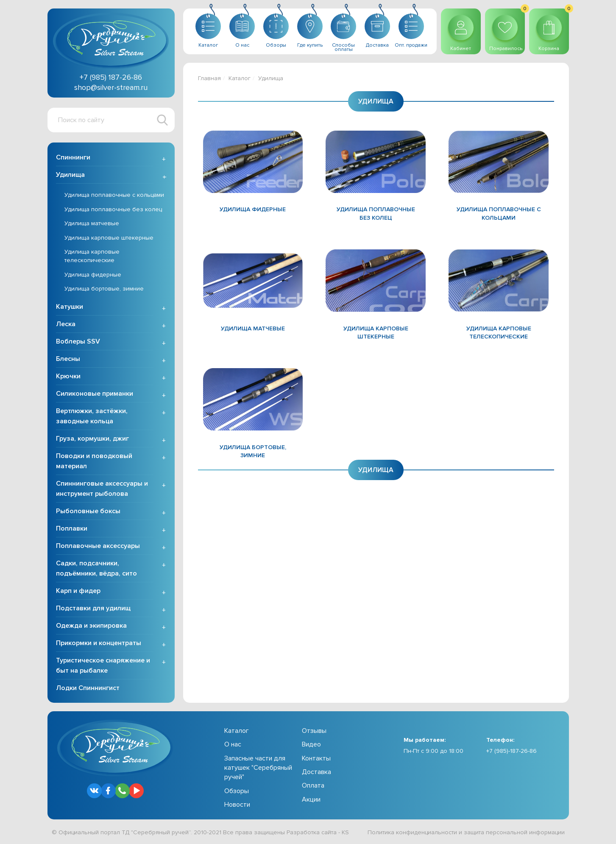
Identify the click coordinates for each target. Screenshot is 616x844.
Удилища (70, 175)
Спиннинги (73, 157)
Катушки (70, 307)
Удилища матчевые (92, 223)
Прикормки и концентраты (99, 643)
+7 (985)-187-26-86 (511, 751)
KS (345, 832)
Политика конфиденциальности (412, 832)
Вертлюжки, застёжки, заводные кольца (92, 416)
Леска (66, 324)
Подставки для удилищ (93, 608)
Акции (311, 799)
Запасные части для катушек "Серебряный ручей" (258, 768)
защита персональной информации (514, 832)
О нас (233, 744)
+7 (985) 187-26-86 (111, 77)
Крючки (68, 376)
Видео (311, 744)
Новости (237, 805)
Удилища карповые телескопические (92, 256)
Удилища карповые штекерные (109, 238)
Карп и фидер (78, 591)
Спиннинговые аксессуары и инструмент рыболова (102, 489)
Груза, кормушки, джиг (92, 439)
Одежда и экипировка (91, 626)
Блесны (68, 359)
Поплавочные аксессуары (98, 546)
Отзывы (314, 731)
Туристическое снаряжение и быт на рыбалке (103, 665)
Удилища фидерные (93, 275)
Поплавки (72, 528)
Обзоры (237, 791)
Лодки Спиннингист (88, 688)
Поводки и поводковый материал (94, 461)
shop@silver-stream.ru (111, 87)
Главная (209, 78)
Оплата (313, 785)
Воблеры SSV (78, 341)
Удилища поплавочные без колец (113, 209)
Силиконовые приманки (95, 394)
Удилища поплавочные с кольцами (114, 195)
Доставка (316, 772)
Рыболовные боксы (88, 511)
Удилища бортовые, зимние (104, 289)
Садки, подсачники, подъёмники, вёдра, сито (96, 568)
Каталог (240, 78)
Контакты (316, 758)
